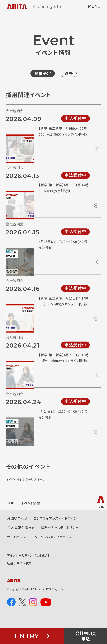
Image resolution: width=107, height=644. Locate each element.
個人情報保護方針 (21, 536)
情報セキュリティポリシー (60, 536)
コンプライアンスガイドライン (55, 527)
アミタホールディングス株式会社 (29, 564)
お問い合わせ (17, 527)
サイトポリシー (18, 545)
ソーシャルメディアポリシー (55, 545)
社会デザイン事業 (19, 572)
